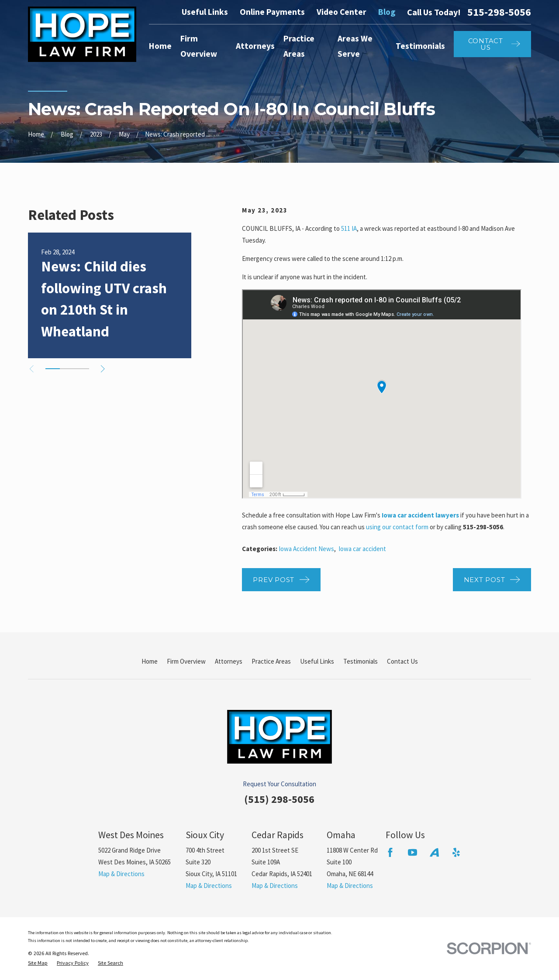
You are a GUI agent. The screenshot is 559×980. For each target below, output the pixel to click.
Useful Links (205, 12)
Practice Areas (271, 661)
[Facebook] (390, 852)
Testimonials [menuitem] (420, 46)
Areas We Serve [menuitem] (355, 46)
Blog (387, 12)
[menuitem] (38, 963)
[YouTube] (412, 852)
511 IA (349, 228)
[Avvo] (434, 852)
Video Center (342, 12)
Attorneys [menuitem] (255, 46)
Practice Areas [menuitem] (299, 46)
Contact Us (402, 661)
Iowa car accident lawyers (420, 515)
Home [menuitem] (160, 46)
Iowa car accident (362, 549)
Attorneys (229, 661)
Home (150, 661)
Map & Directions (121, 874)
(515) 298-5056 (279, 799)
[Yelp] (456, 852)
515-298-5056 (499, 12)
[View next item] (103, 369)
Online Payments (272, 12)
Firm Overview (186, 661)
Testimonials (361, 661)
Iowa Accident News (306, 549)
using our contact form (397, 527)
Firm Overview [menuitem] (199, 46)
